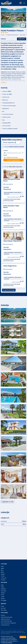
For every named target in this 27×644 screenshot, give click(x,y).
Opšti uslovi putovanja (7, 617)
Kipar (2, 570)
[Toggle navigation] (24, 3)
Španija (3, 574)
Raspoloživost (7, 274)
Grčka (2, 566)
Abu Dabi (3, 608)
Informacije (4, 613)
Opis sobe (6, 272)
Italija (2, 585)
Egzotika (3, 604)
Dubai (2, 606)
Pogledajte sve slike (8, 502)
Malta (2, 572)
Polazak (6, 151)
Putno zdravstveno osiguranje (8, 623)
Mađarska (3, 589)
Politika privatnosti (5, 619)
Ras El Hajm (4, 610)
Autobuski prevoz (5, 625)
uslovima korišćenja (7, 643)
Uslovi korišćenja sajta (6, 621)
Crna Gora (4, 578)
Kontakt (3, 615)
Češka (2, 587)
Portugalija (4, 601)
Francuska (3, 591)
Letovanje (4, 564)
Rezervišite (22, 39)
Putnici (5, 155)
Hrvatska (3, 580)
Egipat (2, 568)
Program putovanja (9, 290)
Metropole (4, 582)
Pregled (3, 39)
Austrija (3, 593)
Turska (3, 576)
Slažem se (23, 637)
